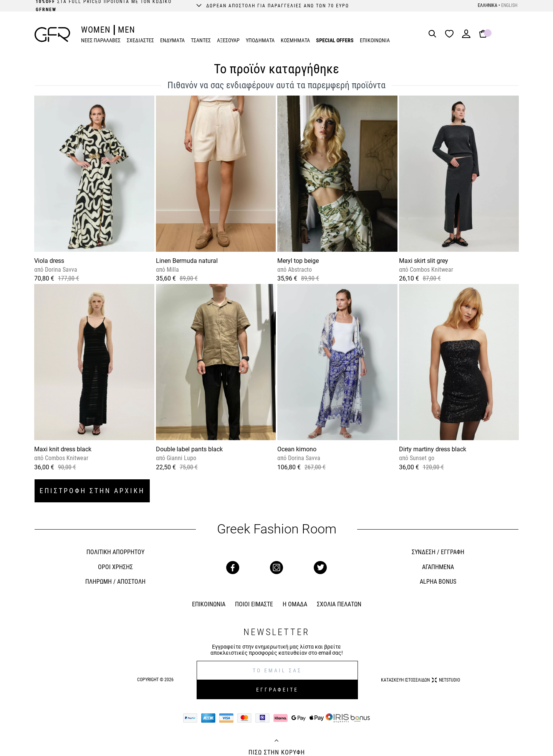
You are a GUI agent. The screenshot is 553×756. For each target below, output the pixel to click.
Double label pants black (189, 449)
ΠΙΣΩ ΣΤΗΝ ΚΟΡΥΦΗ (277, 753)
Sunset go (421, 458)
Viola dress (49, 261)
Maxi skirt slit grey (424, 261)
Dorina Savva (60, 270)
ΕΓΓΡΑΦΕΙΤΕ (277, 690)
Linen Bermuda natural (187, 261)
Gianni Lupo (181, 458)
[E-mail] (277, 670)
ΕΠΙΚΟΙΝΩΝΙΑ (375, 40)
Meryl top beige (298, 261)
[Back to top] (276, 741)
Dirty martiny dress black (433, 449)
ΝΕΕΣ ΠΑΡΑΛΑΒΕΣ (101, 40)
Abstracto (299, 270)
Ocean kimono (297, 449)
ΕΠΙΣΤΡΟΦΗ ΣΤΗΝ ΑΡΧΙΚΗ (92, 491)
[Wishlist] (451, 34)
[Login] (466, 36)
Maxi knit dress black (63, 449)
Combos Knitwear (431, 270)
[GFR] (52, 35)
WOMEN (96, 30)
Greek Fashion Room (277, 529)
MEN (127, 30)
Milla (172, 270)
